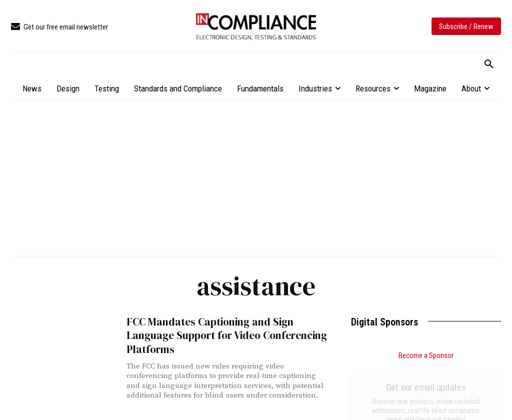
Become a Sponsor (426, 355)
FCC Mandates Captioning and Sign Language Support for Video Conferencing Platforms (226, 335)
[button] (489, 64)
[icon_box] (59, 27)
